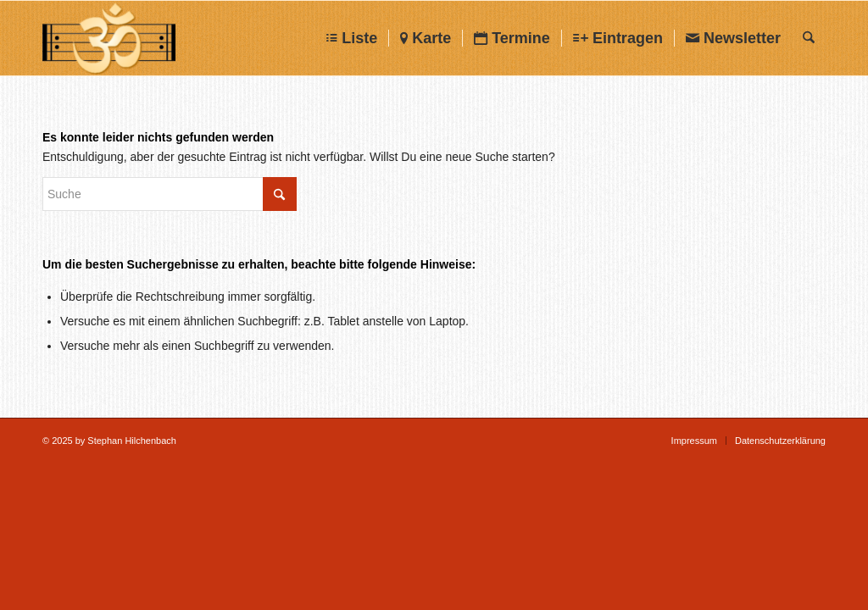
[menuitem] (352, 38)
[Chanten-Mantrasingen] (109, 38)
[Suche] (809, 38)
